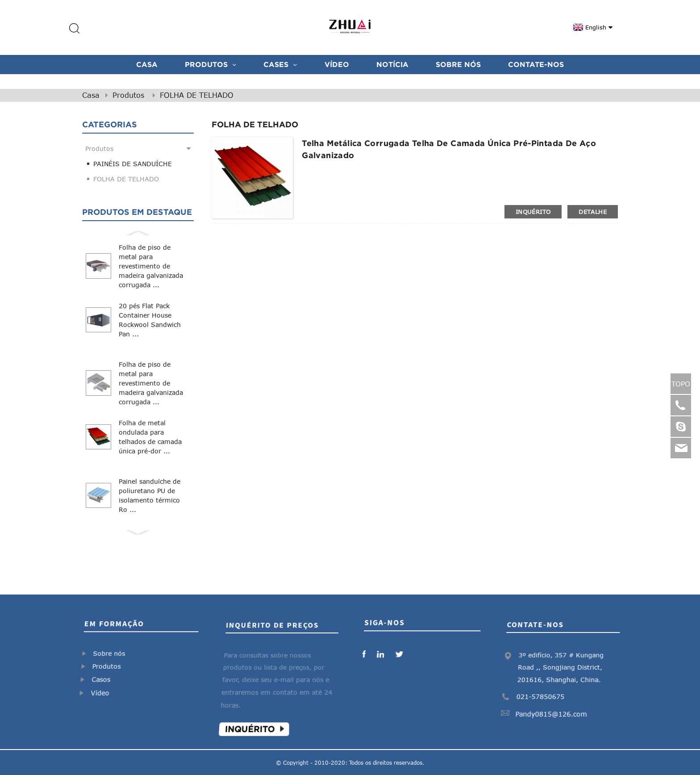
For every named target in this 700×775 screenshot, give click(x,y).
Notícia (392, 64)
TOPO (681, 384)
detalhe (593, 212)
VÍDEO (337, 64)
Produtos (210, 64)
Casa (147, 64)
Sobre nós (458, 64)
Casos (104, 677)
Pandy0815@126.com (553, 708)
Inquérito (255, 721)
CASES (280, 64)
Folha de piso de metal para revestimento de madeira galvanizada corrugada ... (151, 266)
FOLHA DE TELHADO (197, 95)
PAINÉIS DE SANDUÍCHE (133, 164)
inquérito (533, 212)
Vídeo (104, 689)
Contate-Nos (536, 64)
